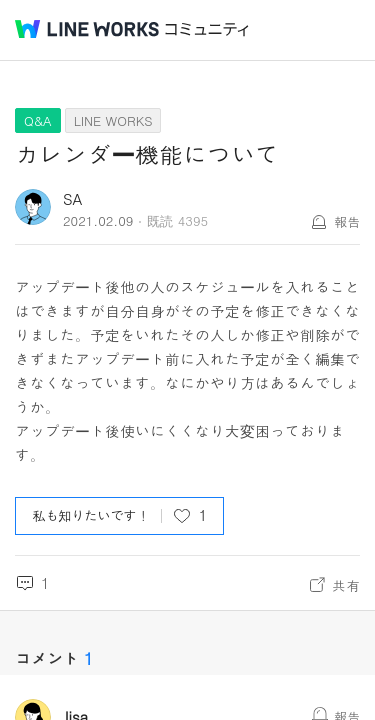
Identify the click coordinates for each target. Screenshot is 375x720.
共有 (346, 585)
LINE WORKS (113, 120)
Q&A (38, 120)
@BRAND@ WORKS (87, 29)
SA (73, 198)
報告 (347, 221)
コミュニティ (207, 29)
